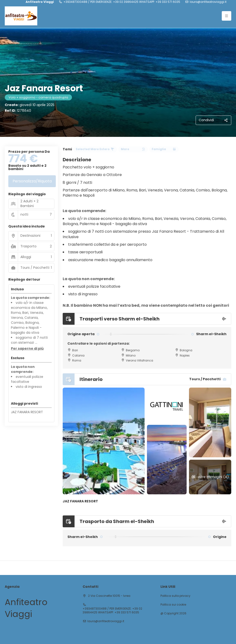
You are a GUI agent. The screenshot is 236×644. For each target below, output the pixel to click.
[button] (27, 349)
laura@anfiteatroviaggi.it (208, 2)
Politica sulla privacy (175, 596)
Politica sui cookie (173, 605)
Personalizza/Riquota (32, 181)
